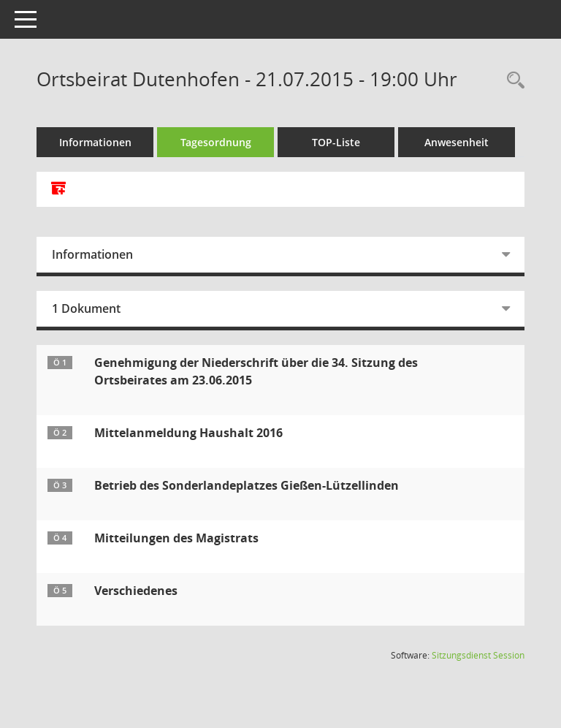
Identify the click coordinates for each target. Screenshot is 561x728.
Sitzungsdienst (478, 655)
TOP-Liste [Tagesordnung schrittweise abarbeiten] (336, 142)
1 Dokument (86, 308)
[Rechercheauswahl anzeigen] (512, 81)
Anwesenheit (457, 142)
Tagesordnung (216, 142)
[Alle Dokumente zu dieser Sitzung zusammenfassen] (58, 189)
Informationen (95, 142)
